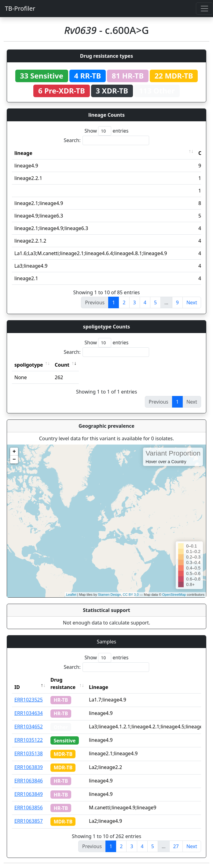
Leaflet (71, 595)
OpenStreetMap (174, 595)
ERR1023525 (29, 700)
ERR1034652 (29, 727)
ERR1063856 (29, 808)
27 (176, 846)
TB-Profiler (20, 8)
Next (192, 302)
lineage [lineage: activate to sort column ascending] (23, 153)
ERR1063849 (29, 794)
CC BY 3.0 (131, 595)
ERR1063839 (29, 767)
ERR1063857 (29, 821)
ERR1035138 (29, 753)
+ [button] (14, 452)
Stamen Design (109, 595)
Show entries (106, 131)
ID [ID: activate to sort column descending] (17, 687)
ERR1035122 (29, 740)
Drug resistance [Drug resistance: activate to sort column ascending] (63, 683)
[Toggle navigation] (204, 9)
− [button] (14, 460)
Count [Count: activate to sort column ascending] (62, 365)
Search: (107, 140)
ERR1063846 (29, 781)
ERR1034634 (29, 713)
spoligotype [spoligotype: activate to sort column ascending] (29, 365)
